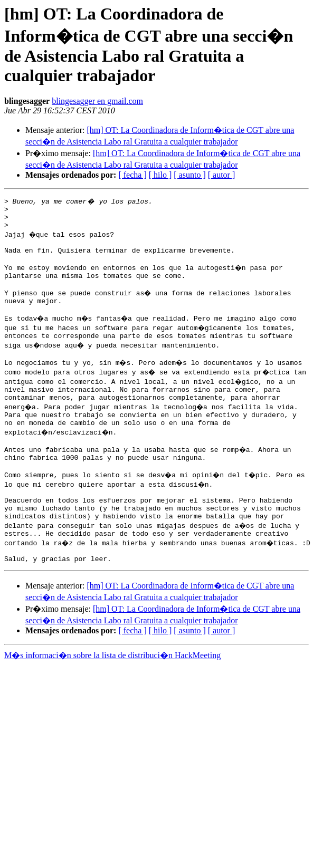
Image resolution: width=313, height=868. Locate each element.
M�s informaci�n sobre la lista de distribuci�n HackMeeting (112, 696)
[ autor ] (222, 175)
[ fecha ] (132, 175)
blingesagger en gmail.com (97, 101)
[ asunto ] (189, 175)
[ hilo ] (160, 175)
